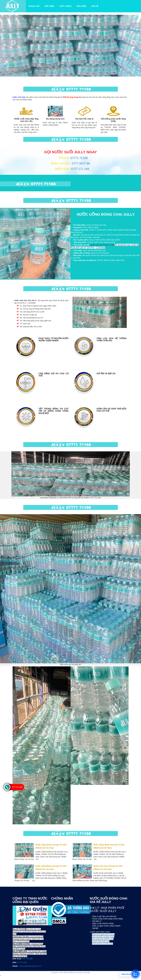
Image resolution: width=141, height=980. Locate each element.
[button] (11, 46)
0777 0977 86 (80, 163)
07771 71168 (79, 158)
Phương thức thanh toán (103, 939)
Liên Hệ (95, 6)
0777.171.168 (27, 959)
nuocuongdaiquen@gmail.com (30, 966)
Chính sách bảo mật (101, 941)
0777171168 (22, 962)
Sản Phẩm (81, 6)
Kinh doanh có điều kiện (102, 944)
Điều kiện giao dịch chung (103, 934)
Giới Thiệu (49, 6)
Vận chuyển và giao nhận (103, 937)
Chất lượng (65, 6)
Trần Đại (87, 973)
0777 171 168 (80, 169)
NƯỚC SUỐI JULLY (70, 973)
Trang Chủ (35, 6)
